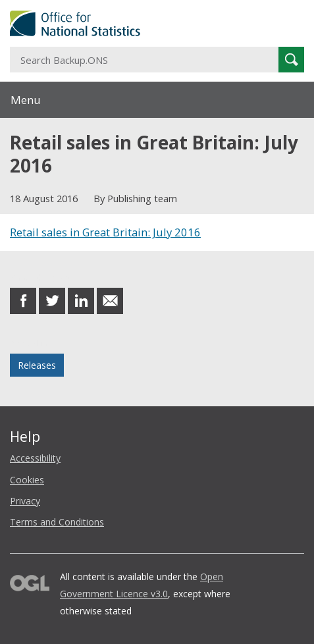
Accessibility (35, 458)
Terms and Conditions (57, 522)
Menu (26, 100)
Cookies (27, 480)
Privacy (25, 501)
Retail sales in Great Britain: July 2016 (105, 232)
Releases (37, 365)
